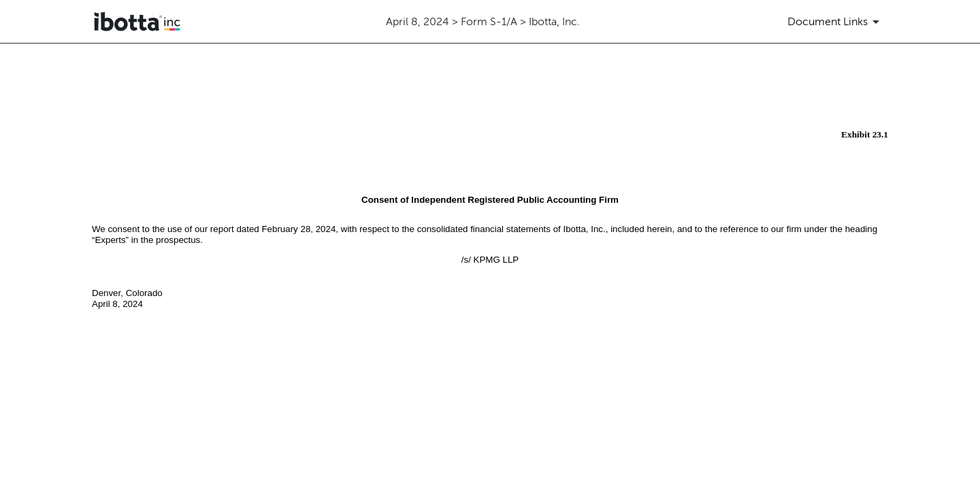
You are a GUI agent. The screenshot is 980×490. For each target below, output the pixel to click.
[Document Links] (836, 22)
